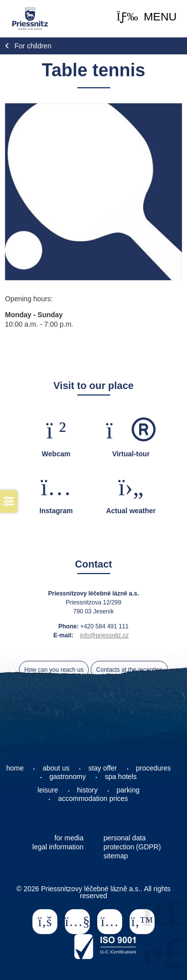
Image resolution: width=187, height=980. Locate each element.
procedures (154, 768)
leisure (48, 790)
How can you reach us (54, 670)
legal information (58, 847)
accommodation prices (93, 798)
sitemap (116, 856)
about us (56, 768)
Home (30, 19)
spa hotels (121, 777)
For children (33, 46)
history (88, 790)
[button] (147, 17)
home (15, 768)
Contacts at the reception (129, 670)
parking (128, 790)
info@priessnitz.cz (104, 635)
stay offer (102, 768)
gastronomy (68, 777)
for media (69, 838)
